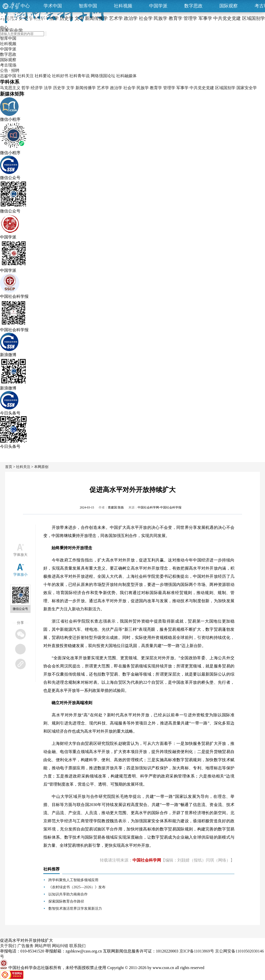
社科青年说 (79, 76)
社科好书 (60, 76)
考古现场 (8, 65)
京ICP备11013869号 (197, 951)
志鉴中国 (8, 76)
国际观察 (229, 6)
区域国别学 (225, 88)
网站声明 (43, 946)
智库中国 (88, 6)
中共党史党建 (202, 88)
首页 (9, 467)
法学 (48, 88)
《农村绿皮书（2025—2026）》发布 (77, 887)
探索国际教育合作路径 (66, 901)
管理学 (169, 88)
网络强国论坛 (103, 76)
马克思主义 (10, 88)
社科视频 (123, 6)
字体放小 (20, 575)
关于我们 (8, 946)
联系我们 (77, 946)
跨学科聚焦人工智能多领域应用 (73, 880)
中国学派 (158, 6)
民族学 (143, 88)
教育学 (156, 88)
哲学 (25, 88)
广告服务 (25, 946)
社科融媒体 (126, 76)
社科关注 (25, 76)
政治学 (116, 88)
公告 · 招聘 (10, 70)
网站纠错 (60, 946)
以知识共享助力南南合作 (68, 894)
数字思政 (193, 6)
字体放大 (20, 555)
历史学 (59, 88)
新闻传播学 (86, 88)
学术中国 (53, 6)
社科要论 (43, 76)
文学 (70, 88)
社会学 (129, 88)
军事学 (182, 88)
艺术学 (103, 88)
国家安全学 (247, 88)
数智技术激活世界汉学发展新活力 (75, 909)
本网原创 (41, 467)
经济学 (37, 88)
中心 (25, 6)
